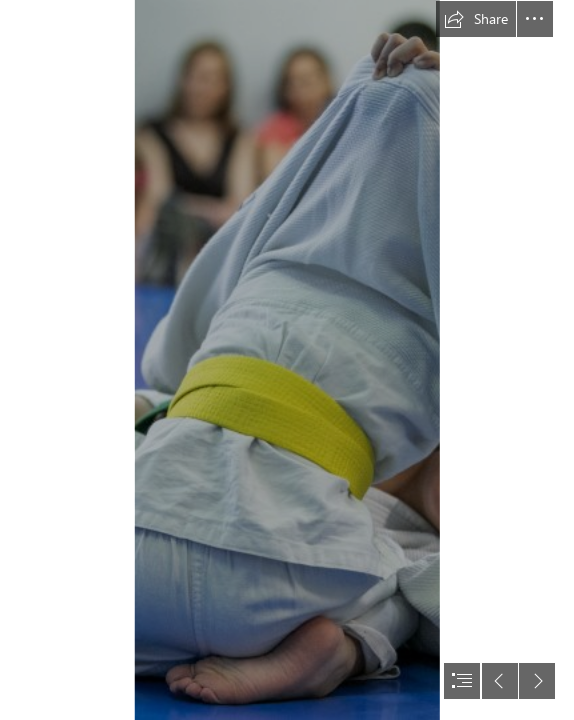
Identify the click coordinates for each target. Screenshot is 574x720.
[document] (287, 360)
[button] (476, 19)
